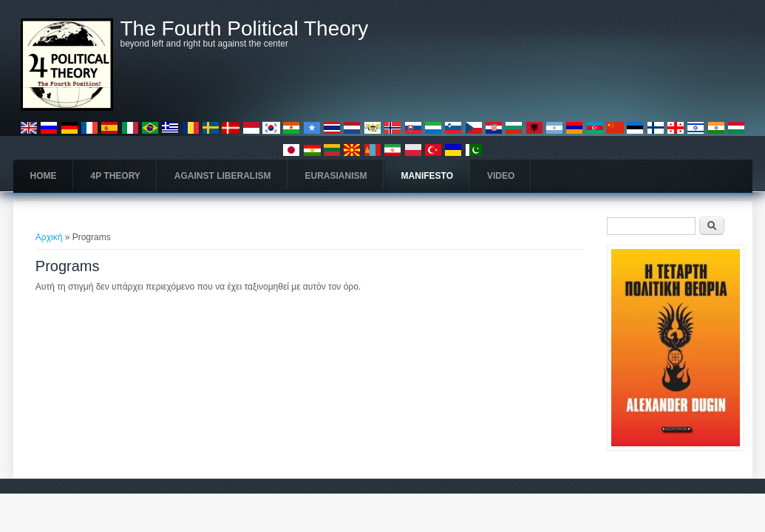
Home (44, 176)
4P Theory (116, 176)
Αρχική (49, 237)
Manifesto (427, 176)
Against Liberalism (223, 176)
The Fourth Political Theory (245, 29)
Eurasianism (336, 176)
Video (501, 176)
